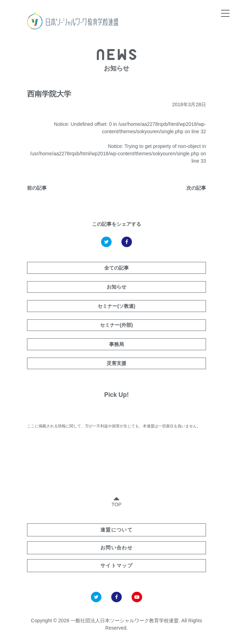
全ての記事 (116, 268)
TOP (117, 500)
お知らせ (116, 287)
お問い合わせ (116, 548)
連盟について (116, 530)
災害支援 (116, 363)
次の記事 (196, 188)
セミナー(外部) (116, 325)
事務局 (116, 344)
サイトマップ (116, 565)
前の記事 (37, 188)
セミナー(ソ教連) (116, 306)
